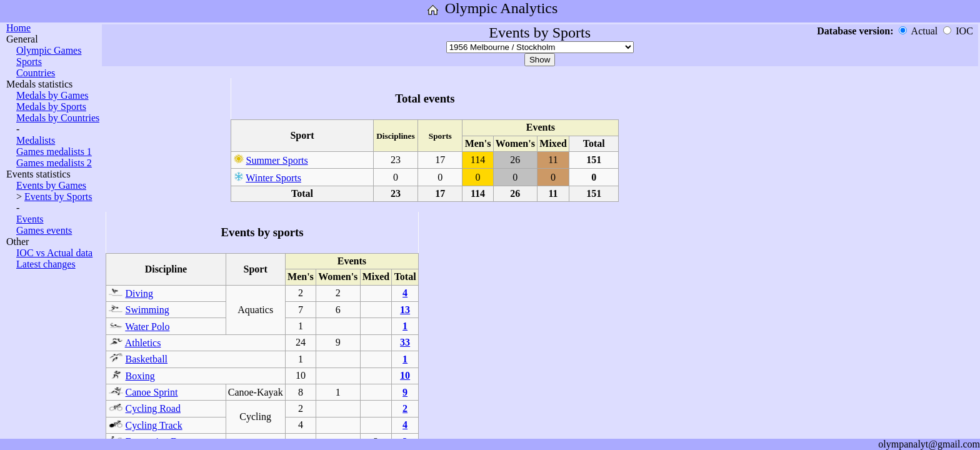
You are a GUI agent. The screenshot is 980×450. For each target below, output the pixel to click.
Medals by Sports (51, 107)
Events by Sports (58, 197)
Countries (36, 73)
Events (30, 219)
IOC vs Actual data (54, 253)
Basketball (147, 359)
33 (405, 342)
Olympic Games (49, 50)
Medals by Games (52, 95)
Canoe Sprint (152, 392)
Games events (44, 230)
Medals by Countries (58, 118)
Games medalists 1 (54, 152)
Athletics (143, 343)
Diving (139, 293)
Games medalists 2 (54, 163)
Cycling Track (154, 425)
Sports (29, 62)
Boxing (140, 376)
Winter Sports (273, 178)
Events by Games (51, 185)
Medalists (36, 140)
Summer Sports (277, 160)
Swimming (147, 310)
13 (405, 310)
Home (18, 28)
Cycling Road (153, 408)
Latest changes (46, 264)
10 (405, 375)
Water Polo (147, 327)
